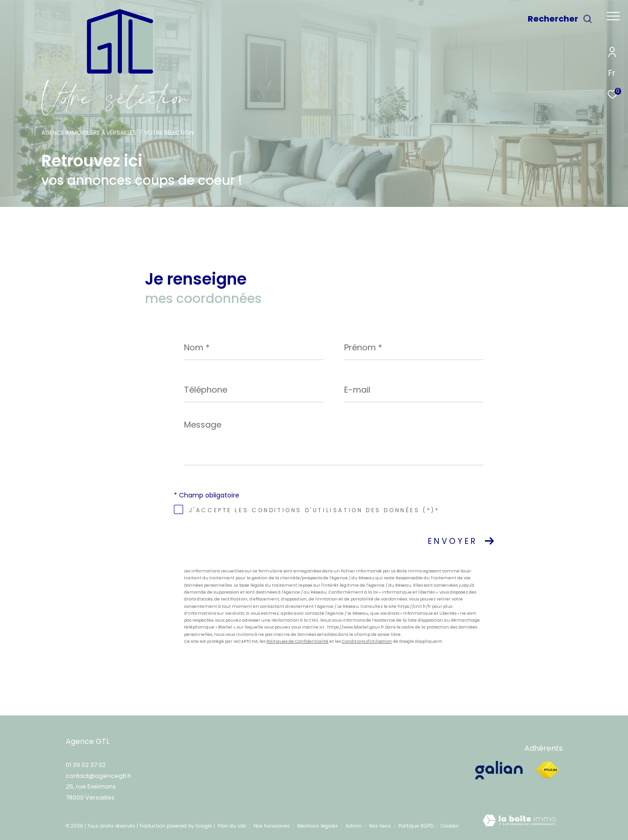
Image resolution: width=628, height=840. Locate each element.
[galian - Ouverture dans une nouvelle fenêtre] (500, 770)
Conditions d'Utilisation (367, 641)
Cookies (450, 826)
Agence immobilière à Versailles (89, 133)
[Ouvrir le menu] (613, 16)
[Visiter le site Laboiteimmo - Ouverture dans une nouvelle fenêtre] (519, 823)
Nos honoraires (272, 826)
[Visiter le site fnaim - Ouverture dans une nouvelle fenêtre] (547, 770)
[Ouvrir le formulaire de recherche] (560, 19)
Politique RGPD (416, 826)
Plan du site (233, 826)
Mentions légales (318, 826)
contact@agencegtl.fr (99, 776)
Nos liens (381, 826)
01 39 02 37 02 (86, 765)
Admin (354, 826)
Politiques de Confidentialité (297, 641)
